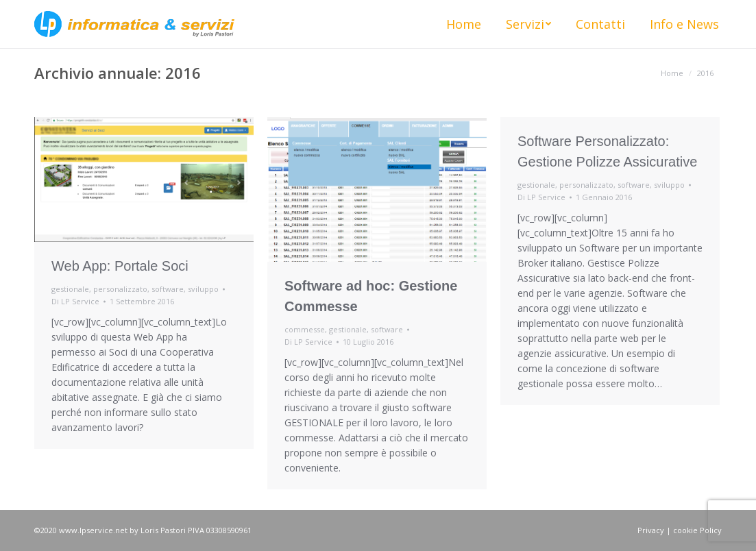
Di (75, 301)
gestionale (70, 289)
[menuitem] (464, 24)
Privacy (651, 530)
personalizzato (120, 289)
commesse (305, 329)
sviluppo (203, 289)
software (168, 289)
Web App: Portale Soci (120, 266)
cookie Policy (697, 530)
